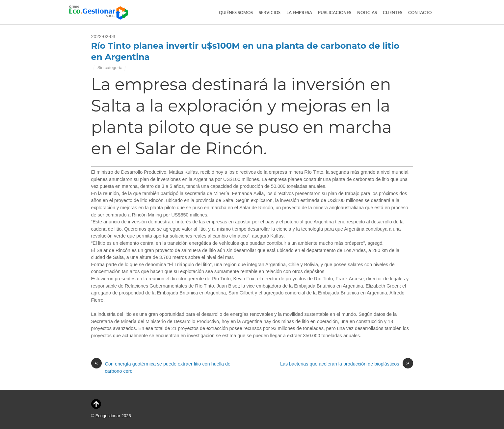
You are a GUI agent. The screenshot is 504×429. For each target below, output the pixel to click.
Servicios (270, 13)
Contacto (420, 13)
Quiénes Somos (236, 13)
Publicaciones (335, 13)
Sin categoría (110, 68)
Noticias (367, 13)
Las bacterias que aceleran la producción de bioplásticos (347, 364)
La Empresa (299, 13)
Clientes (393, 13)
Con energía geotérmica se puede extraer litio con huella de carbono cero (161, 367)
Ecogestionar (108, 416)
